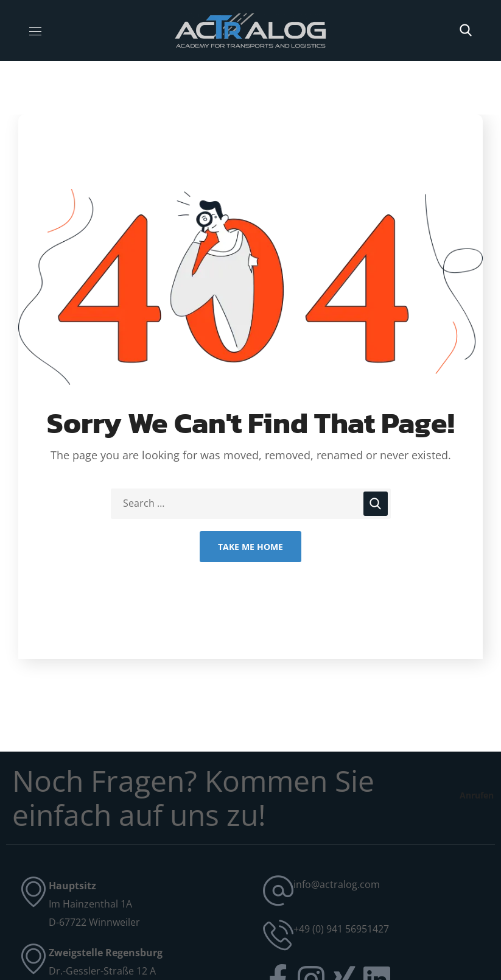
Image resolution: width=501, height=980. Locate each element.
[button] (466, 30)
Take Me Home (250, 547)
